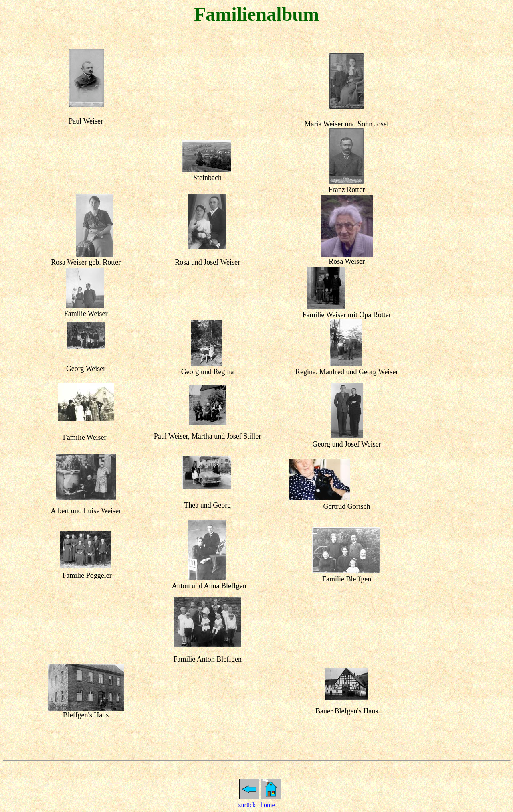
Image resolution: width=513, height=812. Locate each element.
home (268, 805)
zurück (247, 805)
